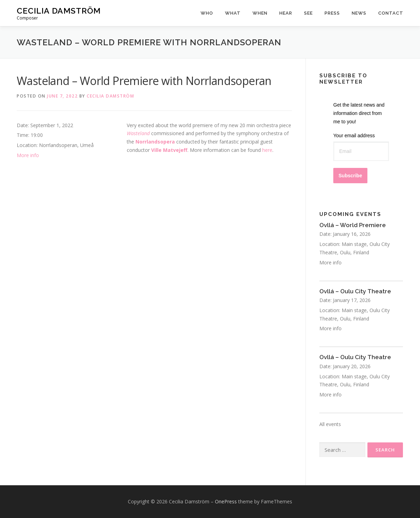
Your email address (354, 136)
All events (330, 424)
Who (207, 13)
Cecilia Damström (59, 11)
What (233, 13)
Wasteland (138, 133)
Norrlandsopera (155, 142)
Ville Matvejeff (169, 150)
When (260, 13)
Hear (286, 13)
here (267, 150)
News (359, 13)
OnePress (226, 501)
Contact (391, 13)
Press (332, 13)
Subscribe (350, 176)
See (308, 13)
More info (28, 155)
